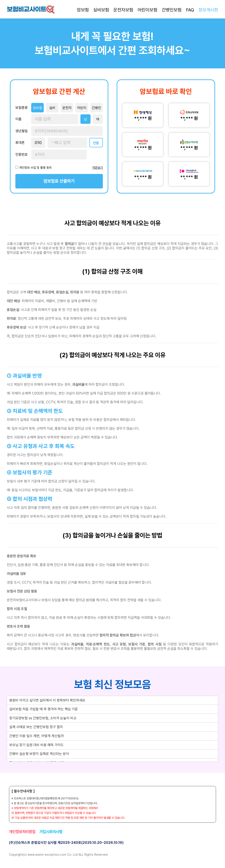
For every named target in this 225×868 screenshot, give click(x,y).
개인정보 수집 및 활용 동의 (35, 168)
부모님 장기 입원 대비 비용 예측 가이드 (36, 745)
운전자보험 (123, 10)
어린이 (82, 108)
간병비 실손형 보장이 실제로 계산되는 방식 (39, 754)
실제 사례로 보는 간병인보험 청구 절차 (36, 727)
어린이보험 (147, 10)
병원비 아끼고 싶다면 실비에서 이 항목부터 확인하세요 (47, 700)
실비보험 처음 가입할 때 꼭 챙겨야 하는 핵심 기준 (44, 709)
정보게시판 (208, 10)
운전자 (67, 108)
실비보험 (101, 10)
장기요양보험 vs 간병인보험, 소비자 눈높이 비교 (43, 718)
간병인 (96, 108)
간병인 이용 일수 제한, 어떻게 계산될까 (36, 736)
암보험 (83, 10)
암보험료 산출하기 (59, 181)
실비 (52, 108)
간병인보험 (172, 10)
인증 (96, 143)
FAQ (190, 10)
